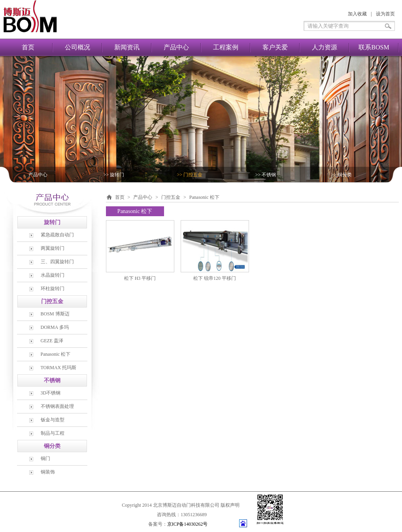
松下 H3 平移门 (140, 278)
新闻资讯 (127, 47)
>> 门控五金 (190, 175)
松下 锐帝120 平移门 (215, 278)
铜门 (45, 458)
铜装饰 (48, 472)
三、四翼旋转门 (57, 262)
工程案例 (226, 47)
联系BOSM (374, 47)
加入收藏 (357, 14)
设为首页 (385, 14)
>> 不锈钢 (266, 175)
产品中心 (176, 47)
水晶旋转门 (53, 275)
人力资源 (325, 47)
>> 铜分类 (342, 175)
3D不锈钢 (51, 393)
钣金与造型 (53, 420)
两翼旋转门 (53, 248)
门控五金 (171, 197)
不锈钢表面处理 (57, 406)
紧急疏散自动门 (57, 235)
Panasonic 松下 (56, 354)
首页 (28, 47)
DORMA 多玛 (55, 327)
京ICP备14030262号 (188, 524)
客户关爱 (275, 47)
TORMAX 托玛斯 (59, 368)
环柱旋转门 (53, 289)
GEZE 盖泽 (52, 341)
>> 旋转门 (114, 175)
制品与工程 (53, 433)
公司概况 (77, 47)
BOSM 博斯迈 (55, 314)
